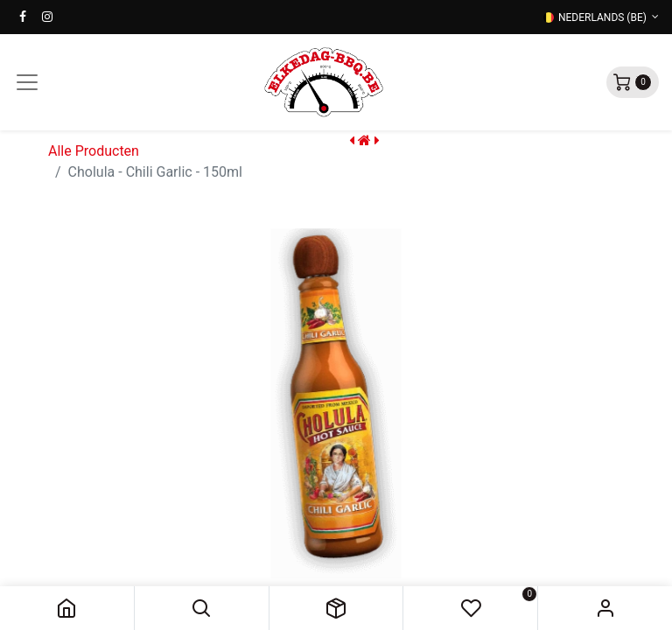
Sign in (605, 608)
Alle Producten (94, 151)
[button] (202, 608)
